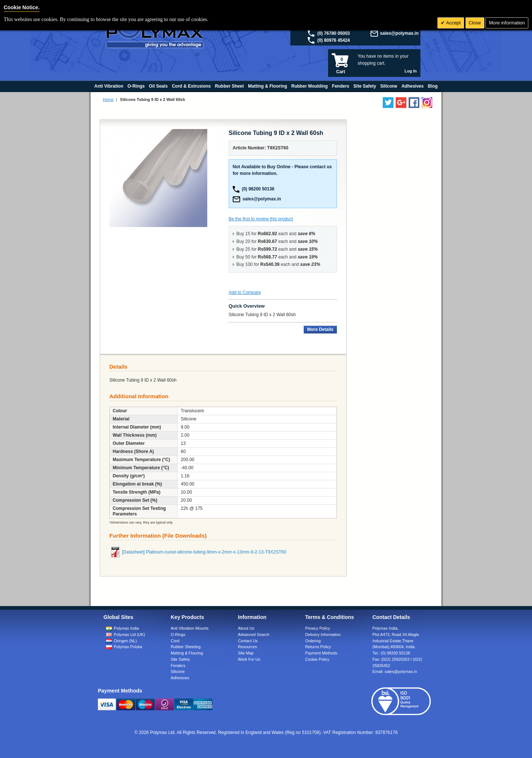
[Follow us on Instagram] (427, 103)
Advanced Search (254, 635)
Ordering (313, 641)
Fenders (178, 666)
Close (475, 23)
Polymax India (126, 628)
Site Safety (180, 659)
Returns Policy (318, 647)
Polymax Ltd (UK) (129, 635)
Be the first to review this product (261, 219)
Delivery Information (323, 635)
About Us (246, 628)
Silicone (178, 671)
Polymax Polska (128, 647)
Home (108, 99)
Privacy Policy (318, 628)
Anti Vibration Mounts (190, 628)
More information (507, 23)
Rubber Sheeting (186, 647)
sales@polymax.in (399, 33)
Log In (411, 71)
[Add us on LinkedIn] (401, 103)
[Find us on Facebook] (414, 103)
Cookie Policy (317, 659)
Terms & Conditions (330, 617)
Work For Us (249, 659)
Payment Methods (321, 653)
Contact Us (248, 641)
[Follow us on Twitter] (388, 103)
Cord (175, 641)
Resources (248, 647)
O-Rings (178, 635)
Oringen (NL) (125, 641)
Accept (453, 23)
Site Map (246, 653)
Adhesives (180, 678)
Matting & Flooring (187, 653)
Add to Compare (245, 292)
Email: (395, 671)
